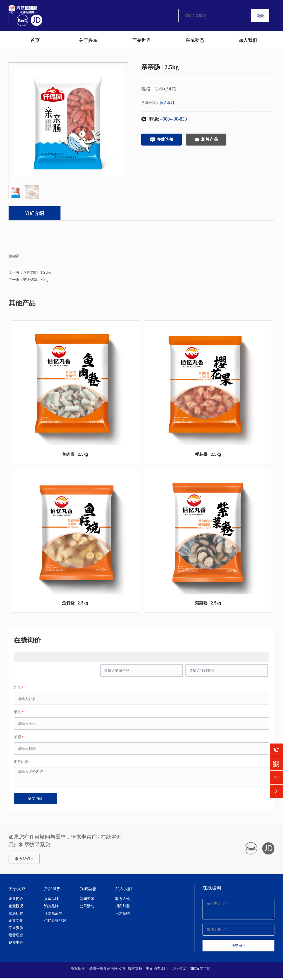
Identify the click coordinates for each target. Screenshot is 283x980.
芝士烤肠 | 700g (36, 281)
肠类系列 (167, 103)
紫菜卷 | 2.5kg (208, 605)
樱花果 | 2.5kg (208, 456)
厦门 (164, 971)
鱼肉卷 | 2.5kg (75, 456)
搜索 (260, 16)
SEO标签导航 (200, 971)
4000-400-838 (174, 119)
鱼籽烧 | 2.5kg (75, 605)
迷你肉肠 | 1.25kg (37, 273)
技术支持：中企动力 (144, 971)
